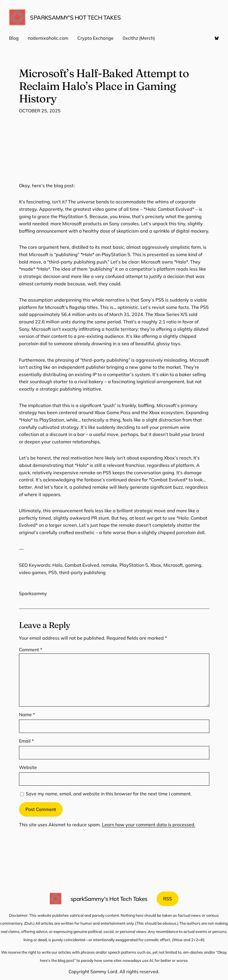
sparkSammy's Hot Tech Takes (75, 17)
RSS (168, 899)
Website (28, 767)
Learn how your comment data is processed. (149, 825)
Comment (31, 650)
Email (26, 741)
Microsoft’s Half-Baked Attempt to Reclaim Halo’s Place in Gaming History (104, 86)
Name (27, 715)
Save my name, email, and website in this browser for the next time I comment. (109, 794)
